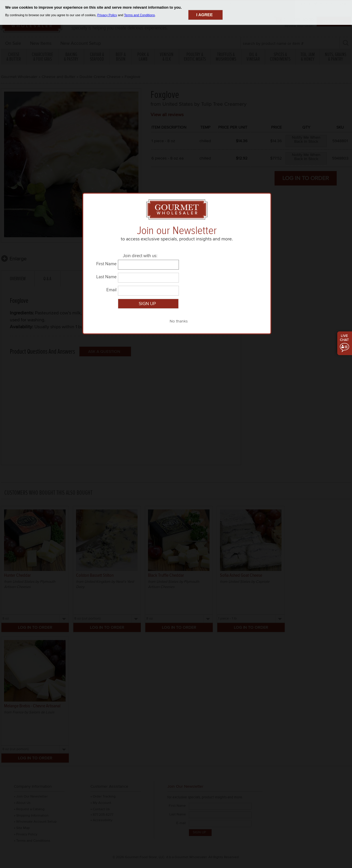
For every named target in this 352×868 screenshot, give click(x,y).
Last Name (106, 277)
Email (111, 290)
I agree (204, 15)
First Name (106, 264)
